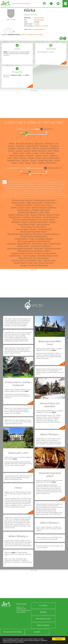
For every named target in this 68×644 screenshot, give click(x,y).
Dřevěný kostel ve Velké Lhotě (25, 263)
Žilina (35, 163)
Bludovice (49, 144)
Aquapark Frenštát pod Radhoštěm (34, 265)
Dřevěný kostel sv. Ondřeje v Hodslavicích (34, 210)
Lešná (28, 153)
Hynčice (11, 151)
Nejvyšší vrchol (7, 195)
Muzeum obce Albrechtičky (45, 253)
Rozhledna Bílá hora (51, 234)
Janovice (19, 151)
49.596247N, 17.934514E (41, 26)
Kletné (56, 151)
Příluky (38, 158)
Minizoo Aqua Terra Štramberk (33, 227)
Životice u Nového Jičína (47, 163)
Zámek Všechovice (46, 263)
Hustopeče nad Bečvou (50, 148)
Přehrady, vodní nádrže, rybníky (15, 187)
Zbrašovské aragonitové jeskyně (20, 249)
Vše (5, 182)
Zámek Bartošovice (51, 217)
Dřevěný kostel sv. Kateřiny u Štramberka (25, 217)
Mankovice (50, 153)
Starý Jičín (25, 160)
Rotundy (44, 191)
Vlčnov (57, 160)
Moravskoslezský (39, 20)
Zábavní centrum (48, 195)
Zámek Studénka (30, 256)
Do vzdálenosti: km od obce (27, 129)
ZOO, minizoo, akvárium (16, 182)
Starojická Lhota (13, 160)
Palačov (39, 156)
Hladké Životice (32, 146)
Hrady (61, 187)
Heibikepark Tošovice (20, 222)
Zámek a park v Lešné (43, 205)
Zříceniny (17, 191)
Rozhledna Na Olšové (24, 205)
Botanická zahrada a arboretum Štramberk (25, 234)
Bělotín (12, 144)
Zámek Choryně (53, 215)
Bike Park (18, 195)
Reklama (43, 612)
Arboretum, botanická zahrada (37, 187)
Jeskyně (52, 191)
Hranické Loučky (24, 148)
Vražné (14, 163)
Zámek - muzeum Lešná (21, 208)
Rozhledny (53, 187)
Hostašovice (54, 146)
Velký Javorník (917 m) (27, 258)
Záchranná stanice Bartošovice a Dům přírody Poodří (34, 220)
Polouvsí (41, 35)
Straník (33, 160)
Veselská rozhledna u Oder (19, 215)
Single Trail (27, 195)
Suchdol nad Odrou (45, 160)
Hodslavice (44, 146)
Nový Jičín (37, 24)
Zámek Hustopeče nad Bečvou (44, 208)
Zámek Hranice (55, 244)
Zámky (9, 191)
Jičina (50, 151)
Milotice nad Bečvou (17, 156)
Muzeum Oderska (38, 215)
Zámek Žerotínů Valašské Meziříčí (34, 236)
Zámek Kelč (39, 249)
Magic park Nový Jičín (35, 203)
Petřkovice (54, 156)
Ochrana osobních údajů (12, 632)
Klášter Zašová (23, 246)
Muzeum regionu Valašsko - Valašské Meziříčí (33, 229)
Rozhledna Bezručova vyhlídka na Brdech (34, 251)
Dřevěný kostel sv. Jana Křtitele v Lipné (27, 261)
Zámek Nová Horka (40, 244)
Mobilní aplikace (43, 625)
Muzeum (36, 195)
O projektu (43, 605)
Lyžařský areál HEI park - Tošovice (42, 222)
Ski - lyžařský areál (50, 182)
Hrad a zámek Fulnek (26, 224)
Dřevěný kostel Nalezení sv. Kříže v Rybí (33, 212)
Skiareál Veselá (15, 256)
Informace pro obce (43, 619)
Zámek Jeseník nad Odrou (45, 200)
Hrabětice (31, 35)
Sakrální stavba (61, 195)
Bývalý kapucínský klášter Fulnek (33, 232)
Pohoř (10, 158)
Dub (56, 144)
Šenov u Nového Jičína (51, 158)
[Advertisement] (34, 105)
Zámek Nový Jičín (18, 203)
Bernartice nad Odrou (25, 144)
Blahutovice (24, 35)
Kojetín (16, 153)
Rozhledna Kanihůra (53, 249)
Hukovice (35, 148)
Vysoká (21, 163)
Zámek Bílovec (43, 258)
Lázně (59, 191)
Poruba (31, 158)
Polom (16, 158)
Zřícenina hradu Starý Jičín (22, 200)
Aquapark (30, 182)
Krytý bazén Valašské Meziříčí (19, 244)
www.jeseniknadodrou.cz (39, 29)
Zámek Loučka (49, 261)
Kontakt (37, 632)
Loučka (35, 153)
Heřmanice (20, 146)
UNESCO (39, 182)
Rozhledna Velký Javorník (48, 256)
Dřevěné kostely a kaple (30, 191)
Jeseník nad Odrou (39, 18)
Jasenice (27, 151)
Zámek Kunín (50, 203)
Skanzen (62, 182)
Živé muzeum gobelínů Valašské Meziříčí (34, 241)
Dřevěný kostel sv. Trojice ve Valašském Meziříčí (33, 239)
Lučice (42, 153)
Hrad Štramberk (43, 224)
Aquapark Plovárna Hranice (22, 253)
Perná (46, 156)
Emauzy (11, 146)
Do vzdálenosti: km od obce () (25, 168)
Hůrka (30, 10)
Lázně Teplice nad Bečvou (41, 246)
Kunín (22, 153)
